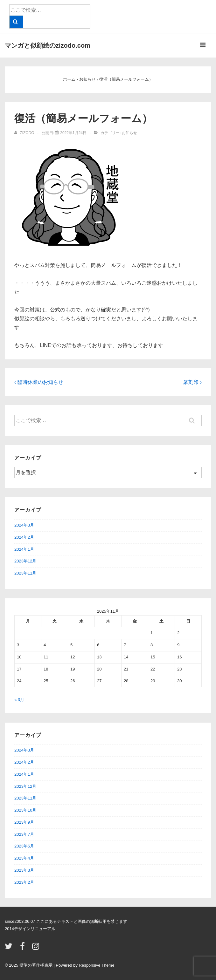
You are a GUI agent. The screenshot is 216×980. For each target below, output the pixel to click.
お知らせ (129, 133)
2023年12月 (25, 561)
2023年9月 (24, 822)
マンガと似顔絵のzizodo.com (48, 45)
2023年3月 (24, 870)
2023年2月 (24, 882)
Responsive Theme (97, 965)
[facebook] (24, 948)
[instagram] (36, 948)
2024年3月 (24, 525)
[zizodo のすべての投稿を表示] (25, 133)
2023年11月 (25, 573)
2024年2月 (24, 537)
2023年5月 (24, 846)
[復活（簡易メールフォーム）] (73, 133)
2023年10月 (25, 810)
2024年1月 (24, 549)
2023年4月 (24, 858)
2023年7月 (24, 834)
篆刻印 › (192, 382)
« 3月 (19, 700)
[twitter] (10, 948)
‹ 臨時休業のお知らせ (39, 382)
